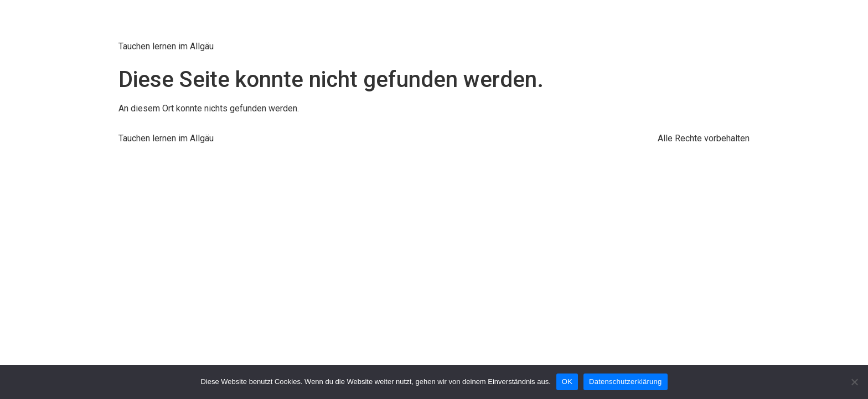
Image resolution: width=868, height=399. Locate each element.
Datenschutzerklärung (625, 382)
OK (567, 382)
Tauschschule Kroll (212, 22)
